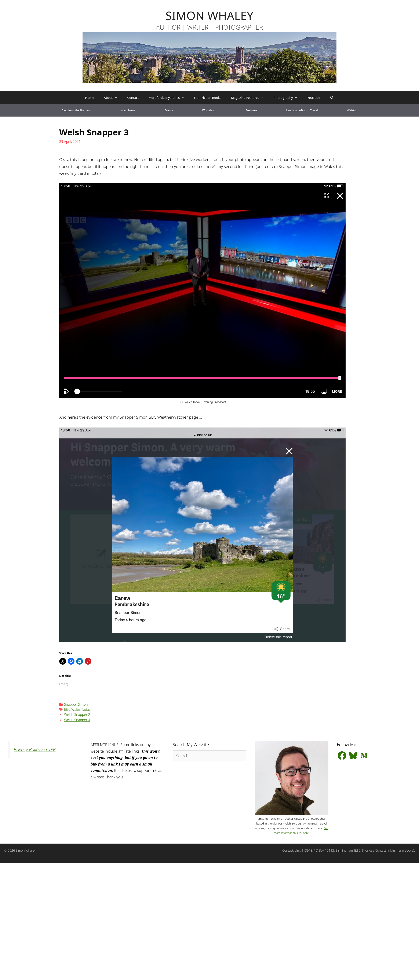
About (113, 98)
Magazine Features (250, 98)
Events (169, 110)
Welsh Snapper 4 (77, 720)
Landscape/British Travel (302, 110)
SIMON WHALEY (209, 15)
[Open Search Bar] (332, 98)
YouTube (314, 98)
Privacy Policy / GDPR (35, 749)
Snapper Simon (76, 704)
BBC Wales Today (77, 709)
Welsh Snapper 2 (77, 715)
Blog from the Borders (76, 110)
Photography (288, 98)
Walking (352, 110)
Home (90, 98)
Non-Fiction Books (208, 98)
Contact (133, 98)
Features (252, 110)
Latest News (127, 110)
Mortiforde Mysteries (169, 98)
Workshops (209, 110)
